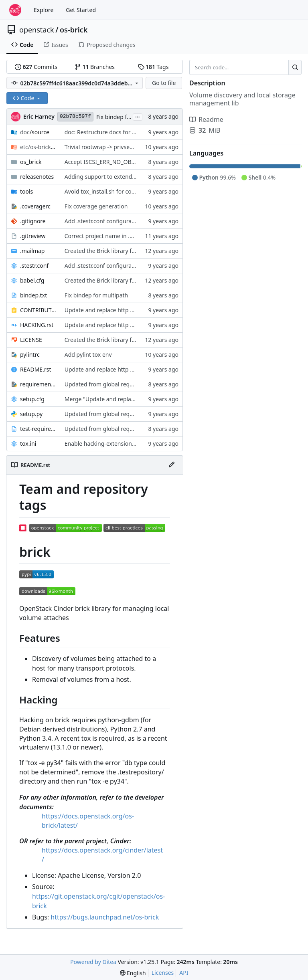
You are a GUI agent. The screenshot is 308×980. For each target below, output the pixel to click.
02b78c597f (75, 116)
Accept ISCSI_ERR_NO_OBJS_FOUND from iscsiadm (131, 162)
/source (35, 132)
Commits (36, 67)
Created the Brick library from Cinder (113, 251)
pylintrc (30, 355)
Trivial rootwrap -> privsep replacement (116, 147)
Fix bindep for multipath (128, 117)
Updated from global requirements (111, 384)
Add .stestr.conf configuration (103, 221)
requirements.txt (38, 384)
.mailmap (32, 251)
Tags (153, 67)
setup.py (31, 414)
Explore (44, 10)
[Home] (15, 10)
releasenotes (37, 177)
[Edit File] (172, 465)
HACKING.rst (37, 325)
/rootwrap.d (38, 147)
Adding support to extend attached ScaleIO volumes (133, 177)
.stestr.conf (34, 266)
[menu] (133, 973)
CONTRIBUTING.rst (38, 310)
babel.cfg (32, 280)
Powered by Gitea (93, 962)
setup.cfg (32, 399)
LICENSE (31, 340)
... (138, 116)
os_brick (31, 162)
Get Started (81, 10)
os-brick (74, 30)
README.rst (35, 369)
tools (26, 191)
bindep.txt (33, 295)
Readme (206, 119)
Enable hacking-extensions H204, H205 (116, 444)
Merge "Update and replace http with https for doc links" (139, 399)
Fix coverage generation (96, 206)
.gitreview (33, 236)
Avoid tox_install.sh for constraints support (121, 191)
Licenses (163, 973)
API (184, 973)
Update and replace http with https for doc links (127, 310)
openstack (37, 30)
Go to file (164, 83)
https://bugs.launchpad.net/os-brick (105, 917)
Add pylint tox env (88, 355)
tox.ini (28, 444)
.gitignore (33, 221)
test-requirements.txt (38, 429)
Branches (95, 67)
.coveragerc (35, 206)
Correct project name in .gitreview (109, 236)
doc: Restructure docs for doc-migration (117, 132)
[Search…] (295, 67)
